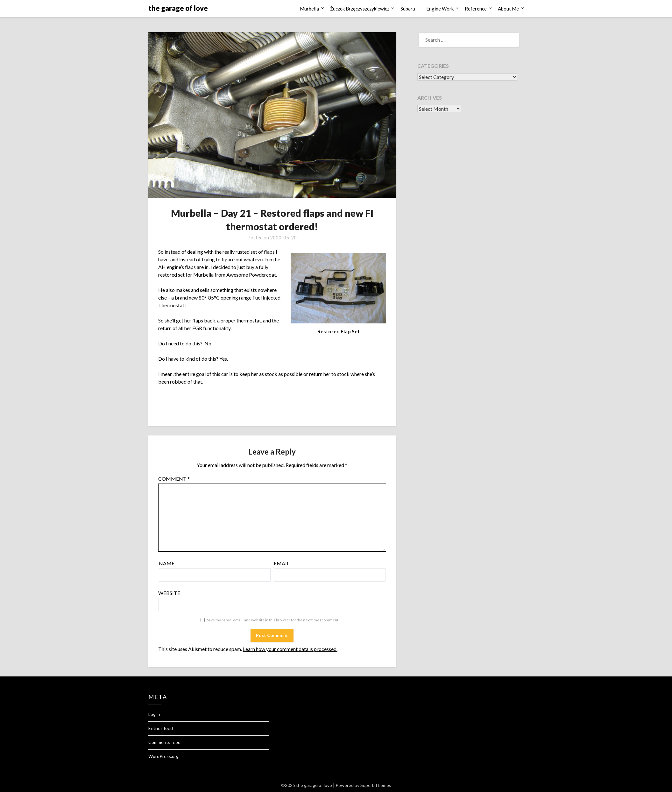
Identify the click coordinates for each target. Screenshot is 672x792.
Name (167, 563)
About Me (508, 9)
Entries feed (161, 728)
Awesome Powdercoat (251, 275)
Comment (174, 479)
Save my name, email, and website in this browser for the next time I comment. (273, 620)
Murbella (309, 9)
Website (169, 593)
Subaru (408, 9)
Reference (476, 9)
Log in (154, 714)
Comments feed (164, 742)
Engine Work (440, 9)
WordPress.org (163, 756)
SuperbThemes (376, 785)
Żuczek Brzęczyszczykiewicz (360, 9)
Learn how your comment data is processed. (290, 649)
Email (282, 563)
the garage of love (178, 8)
